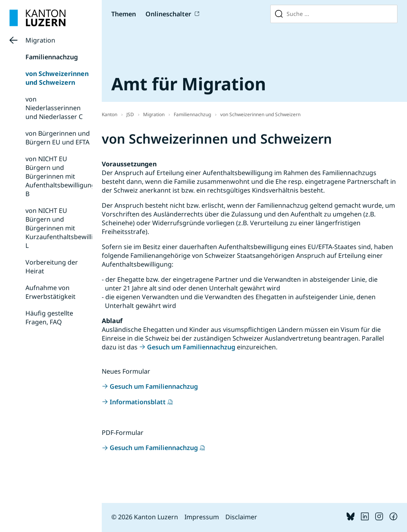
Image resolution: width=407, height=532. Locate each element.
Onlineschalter (168, 14)
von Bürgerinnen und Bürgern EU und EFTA (58, 138)
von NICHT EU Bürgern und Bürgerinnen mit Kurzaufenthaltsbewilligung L (67, 228)
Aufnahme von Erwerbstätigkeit (50, 292)
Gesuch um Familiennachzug (191, 347)
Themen (124, 14)
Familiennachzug (52, 57)
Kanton (110, 114)
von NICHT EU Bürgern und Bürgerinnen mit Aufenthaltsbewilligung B (60, 176)
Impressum (202, 517)
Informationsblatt (138, 402)
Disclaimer (241, 517)
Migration (40, 40)
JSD (130, 114)
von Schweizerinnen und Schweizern (57, 78)
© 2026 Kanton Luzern (145, 517)
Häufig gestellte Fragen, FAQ (49, 318)
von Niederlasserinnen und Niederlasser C (54, 108)
